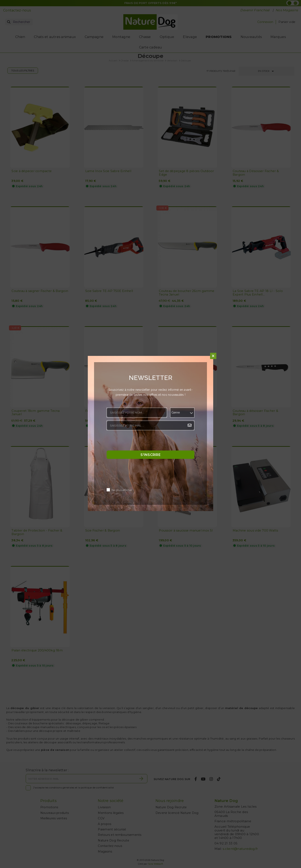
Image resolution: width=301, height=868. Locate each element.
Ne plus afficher (122, 490)
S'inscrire (150, 455)
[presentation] (138, 442)
